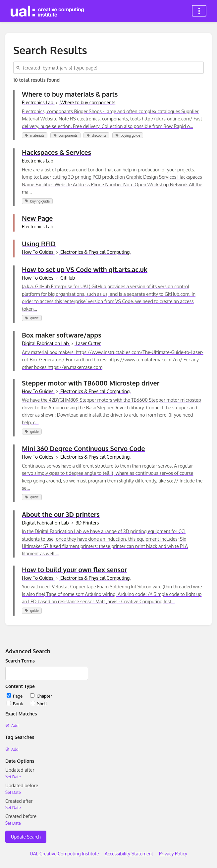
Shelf (39, 703)
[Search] (19, 68)
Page (15, 696)
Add (12, 726)
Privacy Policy (173, 854)
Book (15, 703)
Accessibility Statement (129, 854)
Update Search (26, 837)
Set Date (13, 777)
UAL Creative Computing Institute (64, 854)
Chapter (41, 696)
